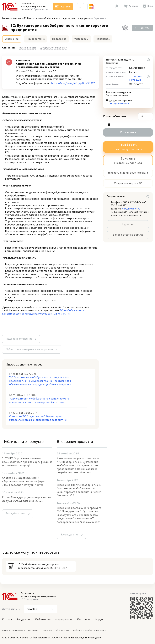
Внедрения (24, 620)
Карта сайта (100, 631)
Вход (150, 6)
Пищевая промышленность (117, 103)
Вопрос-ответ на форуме (128, 235)
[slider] (109, 125)
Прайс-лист (34, 631)
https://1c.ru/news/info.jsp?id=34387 (73, 84)
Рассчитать (128, 132)
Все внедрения (70, 535)
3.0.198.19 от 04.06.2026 (135, 78)
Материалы (81, 39)
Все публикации (16, 514)
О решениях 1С (19, 631)
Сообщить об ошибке (82, 631)
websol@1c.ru (95, 638)
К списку (144, 28)
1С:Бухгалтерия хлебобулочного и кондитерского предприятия (58, 19)
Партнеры (84, 620)
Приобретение (36, 39)
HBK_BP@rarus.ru (131, 209)
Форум (99, 620)
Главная (6, 19)
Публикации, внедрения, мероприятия (30, 349)
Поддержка (59, 39)
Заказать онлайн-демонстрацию (128, 173)
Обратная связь (62, 631)
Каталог (17, 19)
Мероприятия (64, 620)
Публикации (43, 620)
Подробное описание (19, 339)
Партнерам (103, 39)
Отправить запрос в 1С (128, 183)
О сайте (6, 631)
